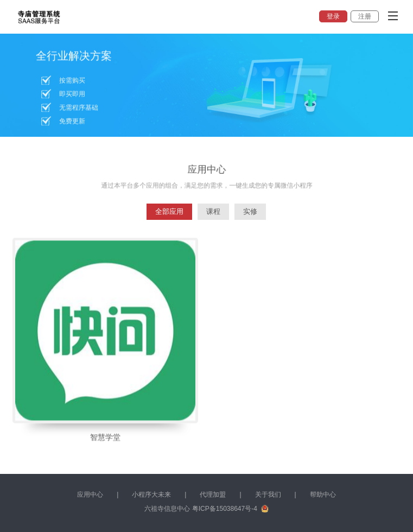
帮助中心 (323, 495)
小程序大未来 (151, 495)
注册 (365, 16)
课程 (213, 211)
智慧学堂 (105, 441)
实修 (250, 211)
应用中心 (90, 495)
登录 (333, 16)
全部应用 (169, 211)
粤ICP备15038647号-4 (225, 509)
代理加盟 (213, 495)
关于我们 (268, 495)
